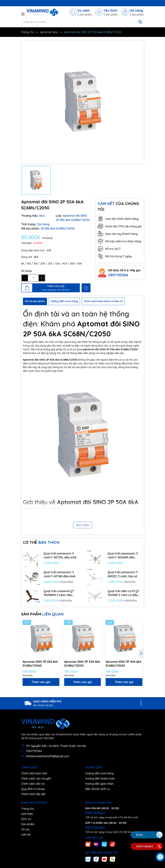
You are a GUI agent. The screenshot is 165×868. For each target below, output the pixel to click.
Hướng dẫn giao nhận (99, 784)
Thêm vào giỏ (41, 682)
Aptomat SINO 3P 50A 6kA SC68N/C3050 (82, 664)
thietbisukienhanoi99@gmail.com (48, 756)
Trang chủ (28, 809)
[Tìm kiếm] (140, 22)
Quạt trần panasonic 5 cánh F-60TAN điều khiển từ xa (60, 574)
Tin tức (25, 829)
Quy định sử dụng (33, 789)
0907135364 (118, 275)
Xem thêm (83, 525)
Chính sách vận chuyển (36, 778)
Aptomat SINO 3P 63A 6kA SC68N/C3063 (40, 664)
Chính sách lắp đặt (33, 794)
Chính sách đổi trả (33, 784)
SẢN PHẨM (42, 614)
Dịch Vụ (26, 819)
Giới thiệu (27, 814)
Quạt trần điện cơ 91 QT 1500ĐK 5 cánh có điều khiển (123, 593)
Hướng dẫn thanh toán (100, 778)
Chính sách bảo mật (34, 773)
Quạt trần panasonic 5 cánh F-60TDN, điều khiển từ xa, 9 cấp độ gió (61, 556)
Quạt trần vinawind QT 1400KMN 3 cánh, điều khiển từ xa (59, 593)
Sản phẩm (28, 824)
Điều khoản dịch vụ (98, 789)
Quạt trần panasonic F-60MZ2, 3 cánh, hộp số (123, 574)
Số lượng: (27, 271)
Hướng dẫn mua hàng (99, 773)
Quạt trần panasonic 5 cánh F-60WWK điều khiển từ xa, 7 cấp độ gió (124, 556)
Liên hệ (26, 834)
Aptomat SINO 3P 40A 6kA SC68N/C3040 (123, 664)
